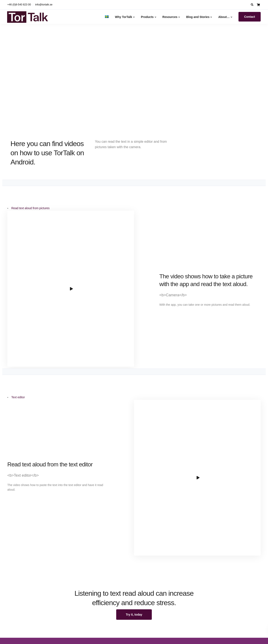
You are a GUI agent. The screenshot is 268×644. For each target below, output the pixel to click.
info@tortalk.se (44, 5)
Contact (250, 17)
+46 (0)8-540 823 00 (19, 5)
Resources (170, 17)
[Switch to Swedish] (107, 17)
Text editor (18, 396)
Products (147, 17)
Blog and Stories (198, 17)
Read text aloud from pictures (30, 208)
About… (224, 17)
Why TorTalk (124, 17)
